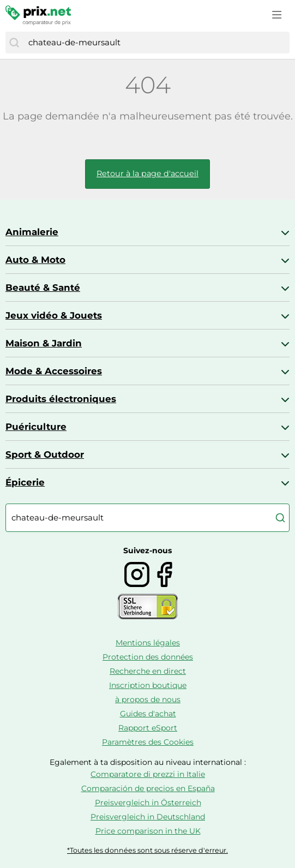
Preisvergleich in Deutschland (148, 817)
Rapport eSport (148, 728)
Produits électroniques (61, 399)
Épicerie (25, 482)
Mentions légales (148, 643)
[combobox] (156, 43)
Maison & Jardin (44, 343)
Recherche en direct (148, 671)
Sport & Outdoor (45, 454)
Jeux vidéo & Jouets (54, 315)
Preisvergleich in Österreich (148, 803)
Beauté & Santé (43, 288)
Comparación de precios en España (148, 788)
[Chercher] (14, 43)
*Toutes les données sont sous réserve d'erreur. (147, 850)
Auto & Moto (35, 260)
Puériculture (36, 427)
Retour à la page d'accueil (147, 173)
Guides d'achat (148, 714)
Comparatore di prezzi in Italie (148, 774)
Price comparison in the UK (148, 831)
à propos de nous (148, 699)
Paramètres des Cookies (148, 742)
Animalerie (32, 232)
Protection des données (148, 657)
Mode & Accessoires (54, 371)
